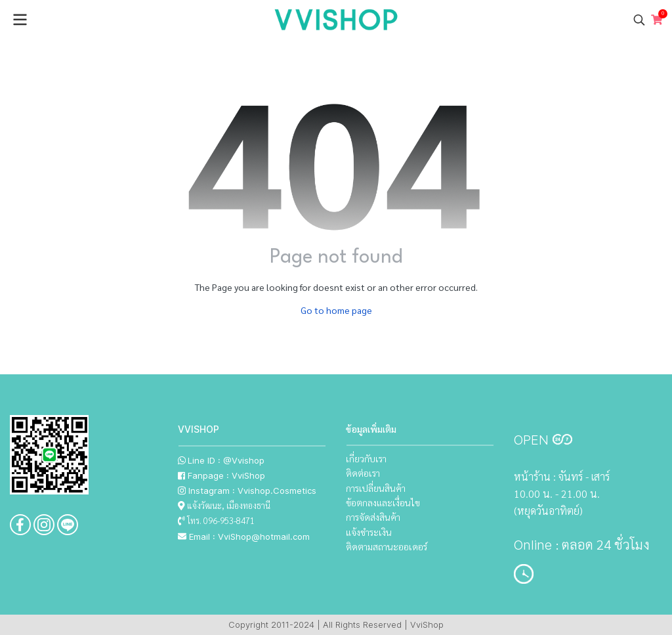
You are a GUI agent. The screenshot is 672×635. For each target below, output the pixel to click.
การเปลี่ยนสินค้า (376, 488)
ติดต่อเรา (363, 473)
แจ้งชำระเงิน (369, 532)
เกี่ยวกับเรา (366, 458)
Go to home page (336, 310)
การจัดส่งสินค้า (373, 517)
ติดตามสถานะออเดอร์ (387, 546)
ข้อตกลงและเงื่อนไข (383, 502)
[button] (639, 20)
